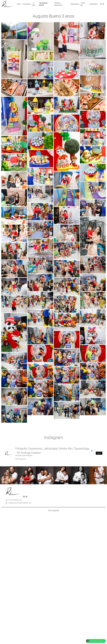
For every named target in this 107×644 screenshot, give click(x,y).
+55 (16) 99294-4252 (15, 500)
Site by (54, 510)
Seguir (99, 453)
